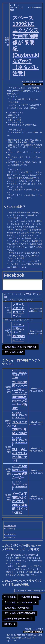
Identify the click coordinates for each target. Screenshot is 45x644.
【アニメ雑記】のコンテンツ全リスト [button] (20, 347)
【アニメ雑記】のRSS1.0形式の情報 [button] (20, 613)
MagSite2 (21, 635)
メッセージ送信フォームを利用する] (22, 555)
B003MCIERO (10, 526)
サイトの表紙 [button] (10, 597)
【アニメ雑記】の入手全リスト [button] (17, 608)
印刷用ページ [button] (10, 624)
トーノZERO (25, 294)
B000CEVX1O (10, 534)
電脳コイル (20, 418)
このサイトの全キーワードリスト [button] (18, 619)
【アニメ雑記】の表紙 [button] (14, 352)
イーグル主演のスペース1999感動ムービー (19, 332)
